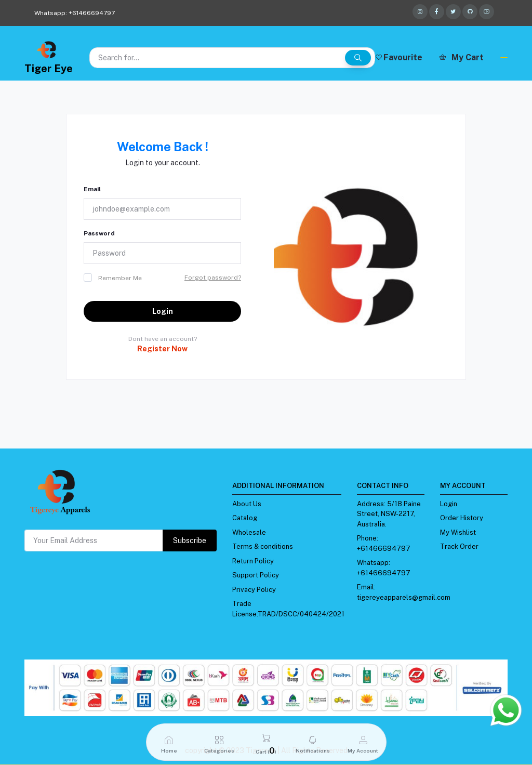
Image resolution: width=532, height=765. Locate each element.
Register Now (162, 349)
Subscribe (190, 540)
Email (92, 189)
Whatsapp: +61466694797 (75, 13)
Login (163, 311)
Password (99, 233)
